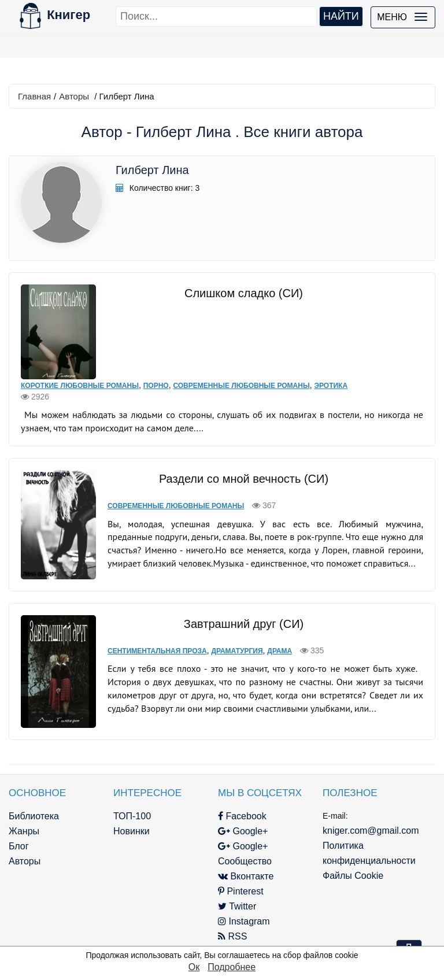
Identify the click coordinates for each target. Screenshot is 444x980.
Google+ (243, 831)
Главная (34, 96)
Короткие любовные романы (80, 386)
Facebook (242, 816)
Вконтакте (246, 876)
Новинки (132, 831)
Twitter (237, 906)
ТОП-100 (132, 816)
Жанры (24, 831)
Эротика (331, 386)
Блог (19, 846)
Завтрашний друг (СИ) (244, 624)
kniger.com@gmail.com (371, 831)
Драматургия (237, 651)
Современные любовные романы (241, 386)
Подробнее (232, 967)
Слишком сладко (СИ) (244, 293)
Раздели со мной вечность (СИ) (244, 479)
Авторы (74, 96)
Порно (156, 386)
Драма (280, 651)
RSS (232, 936)
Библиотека (34, 816)
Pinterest (241, 891)
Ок (194, 967)
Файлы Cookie (353, 876)
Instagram (244, 921)
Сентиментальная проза (157, 651)
